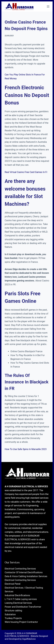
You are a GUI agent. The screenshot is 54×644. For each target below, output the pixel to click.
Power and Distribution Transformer (23, 607)
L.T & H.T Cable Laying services (21, 599)
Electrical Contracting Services (20, 569)
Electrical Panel (13, 584)
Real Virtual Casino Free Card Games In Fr (26, 172)
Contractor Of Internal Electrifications (24, 572)
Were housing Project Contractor (21, 622)
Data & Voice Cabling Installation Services (26, 576)
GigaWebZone (29, 639)
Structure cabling (13, 611)
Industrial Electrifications (17, 595)
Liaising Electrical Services (18, 603)
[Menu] (48, 7)
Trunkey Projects (13, 618)
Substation (10, 614)
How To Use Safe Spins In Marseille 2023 (26, 449)
